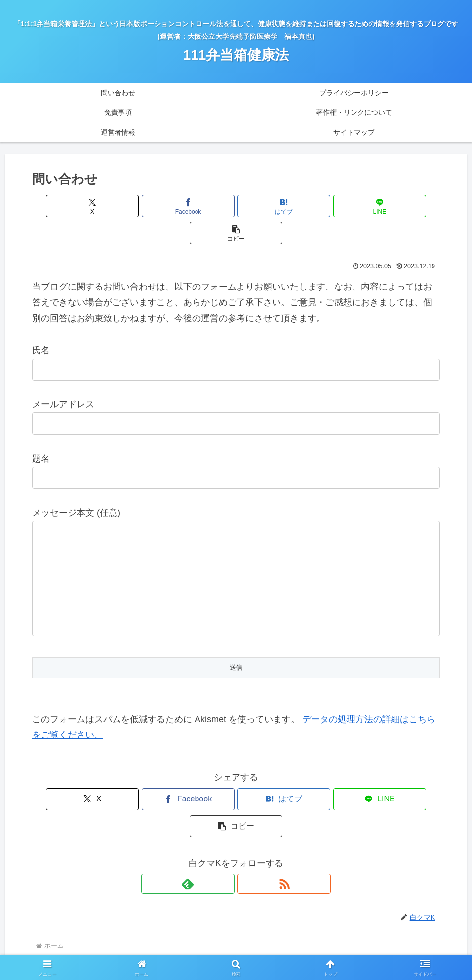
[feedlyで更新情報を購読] (225, 830)
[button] (373, 206)
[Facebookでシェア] (167, 206)
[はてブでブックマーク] (236, 206)
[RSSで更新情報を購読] (247, 830)
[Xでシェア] (99, 206)
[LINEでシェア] (305, 206)
